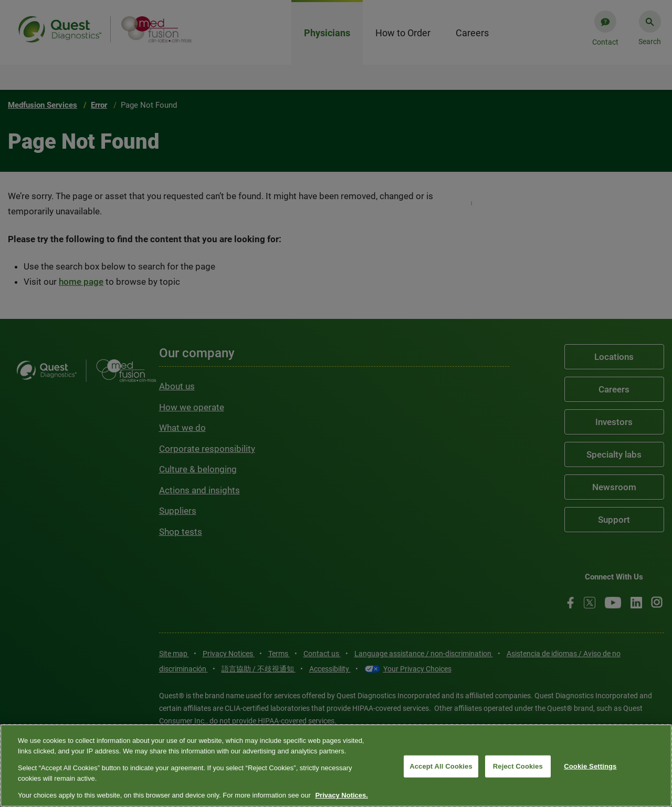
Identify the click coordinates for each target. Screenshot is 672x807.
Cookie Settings (590, 766)
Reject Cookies (518, 766)
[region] (336, 765)
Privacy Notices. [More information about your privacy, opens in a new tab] (341, 795)
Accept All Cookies (441, 766)
